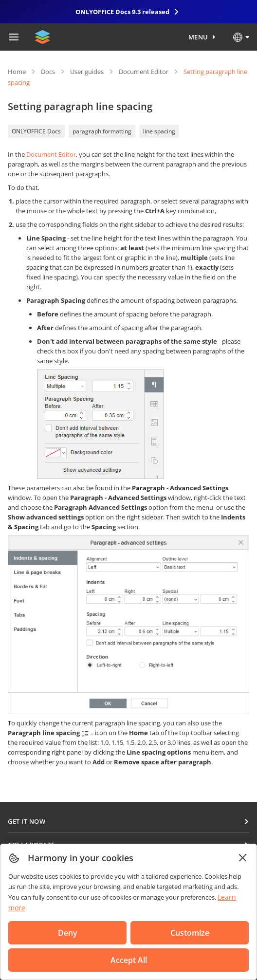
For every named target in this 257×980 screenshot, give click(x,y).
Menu (198, 37)
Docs (48, 72)
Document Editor (144, 72)
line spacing (159, 131)
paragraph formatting (102, 131)
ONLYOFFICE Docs (36, 131)
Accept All (129, 960)
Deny (68, 933)
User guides (87, 72)
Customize (190, 933)
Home (17, 72)
